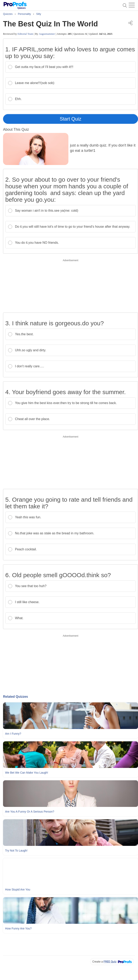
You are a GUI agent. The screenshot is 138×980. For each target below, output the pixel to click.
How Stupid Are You (18, 889)
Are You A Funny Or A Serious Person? (30, 812)
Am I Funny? (13, 734)
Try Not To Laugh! (16, 851)
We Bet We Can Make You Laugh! (27, 773)
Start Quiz (71, 119)
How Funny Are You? (18, 928)
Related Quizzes (16, 697)
